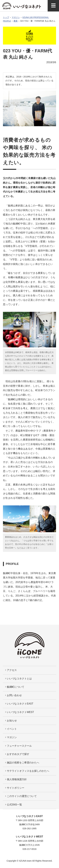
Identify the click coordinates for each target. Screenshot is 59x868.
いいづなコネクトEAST (19, 704)
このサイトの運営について (21, 796)
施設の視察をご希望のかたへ (22, 763)
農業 (16, 21)
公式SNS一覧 (14, 805)
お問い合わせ (14, 695)
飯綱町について (15, 687)
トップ (6, 17)
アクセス (11, 670)
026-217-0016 (30, 849)
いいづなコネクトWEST (20, 712)
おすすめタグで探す (17, 754)
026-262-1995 (30, 828)
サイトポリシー (15, 788)
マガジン (16, 17)
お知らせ (11, 721)
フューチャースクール (19, 746)
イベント (11, 729)
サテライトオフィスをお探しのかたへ (27, 771)
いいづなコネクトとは (19, 679)
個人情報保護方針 (16, 779)
